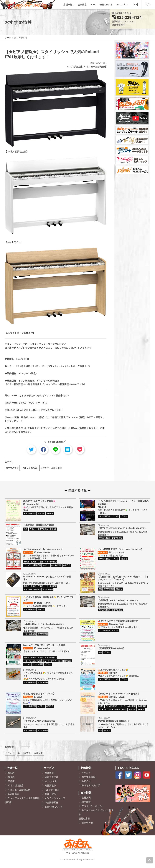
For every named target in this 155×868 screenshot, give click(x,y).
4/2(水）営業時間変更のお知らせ (113, 723)
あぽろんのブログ (91, 789)
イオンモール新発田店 (95, 66)
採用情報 (86, 806)
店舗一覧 (69, 4)
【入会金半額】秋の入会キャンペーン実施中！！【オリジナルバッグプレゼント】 (123, 580)
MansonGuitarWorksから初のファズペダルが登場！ (47, 580)
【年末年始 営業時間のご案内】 (39, 527)
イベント (10, 757)
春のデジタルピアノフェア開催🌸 (40, 503)
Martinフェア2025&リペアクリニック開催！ (45, 647)
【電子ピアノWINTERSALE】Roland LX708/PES (122, 530)
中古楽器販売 (51, 806)
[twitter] (31, 450)
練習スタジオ (106, 4)
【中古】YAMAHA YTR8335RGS (39, 723)
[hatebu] (68, 450)
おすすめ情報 (12, 468)
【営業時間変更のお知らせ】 (111, 650)
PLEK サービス (52, 794)
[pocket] (80, 450)
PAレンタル (122, 4)
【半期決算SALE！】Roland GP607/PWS (43, 626)
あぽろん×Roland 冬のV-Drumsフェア (43, 551)
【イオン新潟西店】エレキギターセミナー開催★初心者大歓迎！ (123, 505)
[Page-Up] (150, 860)
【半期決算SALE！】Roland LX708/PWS (118, 602)
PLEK (93, 4)
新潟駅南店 (13, 798)
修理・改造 (50, 798)
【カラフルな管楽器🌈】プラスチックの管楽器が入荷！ (48, 676)
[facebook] (43, 450)
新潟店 (11, 777)
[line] (56, 450)
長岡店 (11, 781)
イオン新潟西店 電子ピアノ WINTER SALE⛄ (120, 551)
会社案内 (86, 802)
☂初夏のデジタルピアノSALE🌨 (39, 696)
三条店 (11, 785)
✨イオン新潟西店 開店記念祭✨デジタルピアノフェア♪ (48, 601)
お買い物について (54, 811)
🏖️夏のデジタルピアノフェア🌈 (113, 672)
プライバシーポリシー (93, 810)
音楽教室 (82, 4)
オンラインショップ (55, 802)
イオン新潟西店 (75, 66)
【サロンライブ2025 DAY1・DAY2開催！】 (119, 696)
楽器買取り (50, 789)
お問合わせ (87, 827)
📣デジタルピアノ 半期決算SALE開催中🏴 (118, 623)
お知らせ (38, 757)
